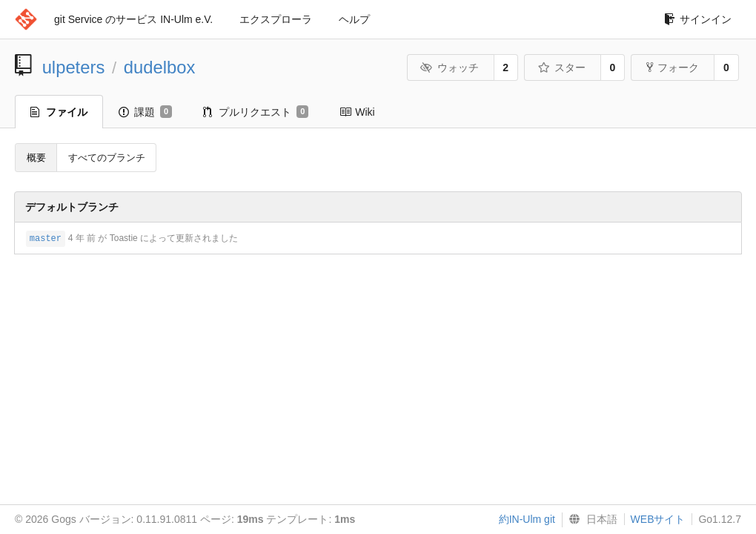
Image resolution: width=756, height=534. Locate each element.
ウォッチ (450, 67)
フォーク (673, 67)
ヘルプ (354, 19)
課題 (145, 112)
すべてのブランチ (107, 158)
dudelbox (160, 67)
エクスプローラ (276, 19)
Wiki (357, 112)
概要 (36, 158)
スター (561, 67)
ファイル (59, 112)
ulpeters (74, 67)
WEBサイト (658, 519)
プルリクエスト (256, 112)
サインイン (698, 19)
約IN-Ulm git (527, 519)
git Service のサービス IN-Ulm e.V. (133, 19)
